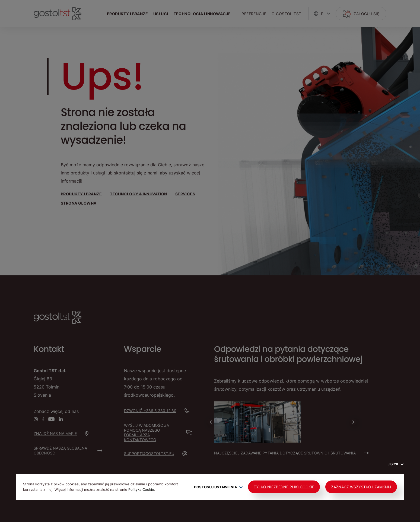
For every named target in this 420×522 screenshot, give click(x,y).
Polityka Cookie (141, 489)
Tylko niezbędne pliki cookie (284, 487)
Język (396, 464)
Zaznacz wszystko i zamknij (361, 487)
